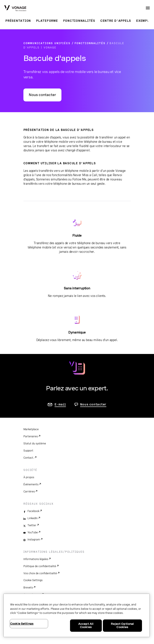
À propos (29, 477)
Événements (31, 484)
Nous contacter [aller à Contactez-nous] (93, 404)
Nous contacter (42, 95)
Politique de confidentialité (40, 566)
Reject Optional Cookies (122, 626)
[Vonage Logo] (15, 9)
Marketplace (31, 429)
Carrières (29, 492)
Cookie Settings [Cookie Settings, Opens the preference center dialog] (22, 624)
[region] (77, 615)
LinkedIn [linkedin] (33, 518)
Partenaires (31, 436)
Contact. (29, 458)
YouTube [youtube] (33, 532)
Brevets (28, 588)
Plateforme (47, 21)
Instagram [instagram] (34, 540)
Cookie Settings (33, 580)
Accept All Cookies (86, 626)
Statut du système (35, 444)
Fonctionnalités (79, 21)
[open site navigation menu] (148, 8)
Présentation (18, 21)
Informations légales (36, 559)
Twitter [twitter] (32, 525)
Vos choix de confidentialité (40, 573)
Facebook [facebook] (33, 511)
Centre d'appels (116, 21)
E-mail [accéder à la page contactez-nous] (60, 404)
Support (28, 451)
